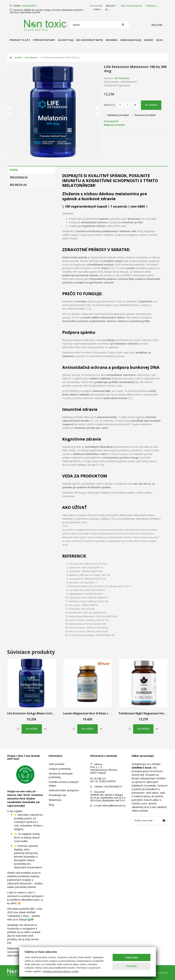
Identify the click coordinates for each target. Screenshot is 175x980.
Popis (14, 170)
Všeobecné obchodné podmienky (61, 775)
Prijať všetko (132, 958)
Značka (18, 57)
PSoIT (165, 973)
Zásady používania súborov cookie (61, 971)
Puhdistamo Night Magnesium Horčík (143, 713)
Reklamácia (55, 800)
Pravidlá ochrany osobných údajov (64, 784)
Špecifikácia (19, 177)
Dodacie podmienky (60, 769)
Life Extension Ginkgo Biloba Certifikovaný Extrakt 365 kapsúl (48, 713)
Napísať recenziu (114, 125)
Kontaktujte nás (58, 795)
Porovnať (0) (96, 6)
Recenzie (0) (18, 185)
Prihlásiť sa (151, 6)
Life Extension (31, 57)
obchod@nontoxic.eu (114, 806)
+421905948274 (29, 6)
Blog (51, 805)
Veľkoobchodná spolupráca (64, 790)
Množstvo (110, 105)
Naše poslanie (57, 764)
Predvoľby (132, 966)
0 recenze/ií (111, 121)
